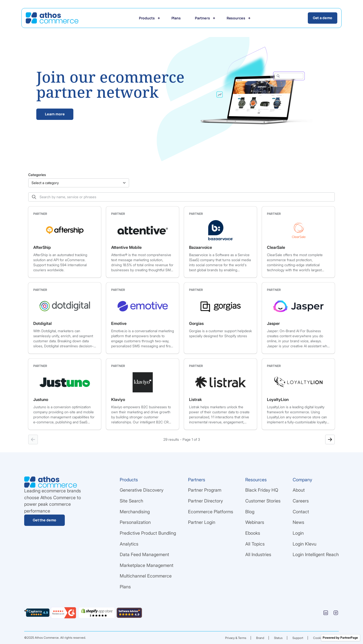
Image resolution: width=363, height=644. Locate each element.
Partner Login (202, 522)
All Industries (258, 554)
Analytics (129, 544)
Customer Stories (263, 501)
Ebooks (253, 533)
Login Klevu (305, 544)
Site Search (131, 501)
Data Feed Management (144, 554)
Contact (301, 512)
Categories (37, 175)
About (299, 490)
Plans (176, 18)
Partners (202, 18)
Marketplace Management (147, 565)
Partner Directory (205, 501)
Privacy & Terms (236, 638)
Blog (250, 512)
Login (298, 533)
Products (147, 18)
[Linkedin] (326, 613)
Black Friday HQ (262, 490)
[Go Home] (51, 18)
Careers (301, 501)
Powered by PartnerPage (340, 638)
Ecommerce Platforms (211, 512)
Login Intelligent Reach (316, 554)
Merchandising (135, 512)
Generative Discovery (142, 490)
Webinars (255, 522)
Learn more (55, 114)
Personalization (135, 522)
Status (278, 638)
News (298, 522)
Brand (260, 638)
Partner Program (205, 490)
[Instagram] (336, 613)
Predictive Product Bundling (148, 533)
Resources (236, 18)
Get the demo (44, 520)
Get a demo (324, 18)
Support (298, 638)
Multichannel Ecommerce (146, 576)
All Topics (255, 544)
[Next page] (330, 439)
